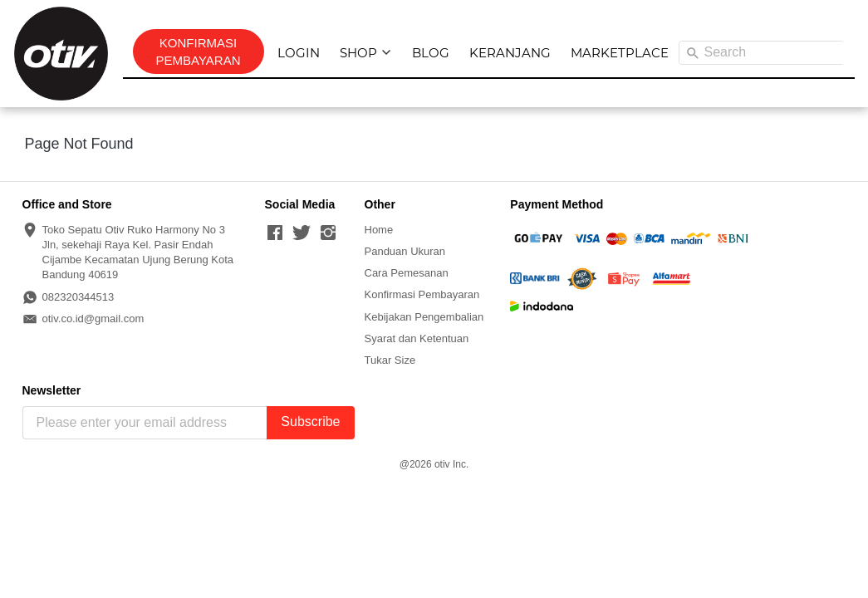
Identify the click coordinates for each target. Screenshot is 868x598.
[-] (275, 233)
